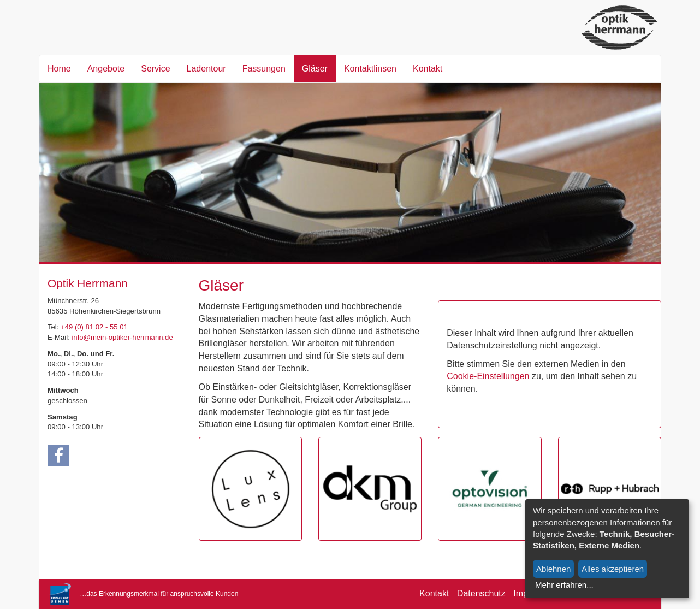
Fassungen (264, 69)
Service (155, 69)
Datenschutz (481, 593)
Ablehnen (553, 569)
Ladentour (206, 69)
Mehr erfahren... (564, 585)
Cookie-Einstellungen (488, 376)
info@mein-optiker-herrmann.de (122, 337)
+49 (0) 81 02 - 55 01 (94, 327)
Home (59, 69)
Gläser (315, 69)
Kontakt (428, 69)
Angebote (106, 69)
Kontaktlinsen (370, 69)
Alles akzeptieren (613, 569)
